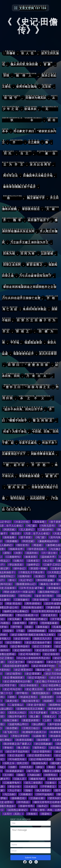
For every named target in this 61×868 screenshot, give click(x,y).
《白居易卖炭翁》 (14, 771)
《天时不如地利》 (44, 794)
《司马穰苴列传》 (17, 759)
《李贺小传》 (14, 786)
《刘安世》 (8, 631)
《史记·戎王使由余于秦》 (38, 642)
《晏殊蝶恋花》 (18, 798)
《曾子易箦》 (26, 537)
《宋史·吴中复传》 (36, 705)
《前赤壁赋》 (12, 728)
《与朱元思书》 (48, 526)
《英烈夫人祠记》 (17, 713)
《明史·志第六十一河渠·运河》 (19, 592)
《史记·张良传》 (51, 654)
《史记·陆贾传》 (14, 674)
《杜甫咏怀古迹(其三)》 (34, 732)
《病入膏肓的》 (43, 790)
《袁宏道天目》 (49, 615)
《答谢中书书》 (26, 806)
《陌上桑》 (34, 716)
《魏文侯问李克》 (31, 701)
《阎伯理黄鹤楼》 (37, 631)
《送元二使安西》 (33, 783)
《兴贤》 (18, 553)
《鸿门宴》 (31, 526)
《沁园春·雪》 (39, 736)
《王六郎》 (8, 775)
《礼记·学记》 (26, 580)
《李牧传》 (8, 748)
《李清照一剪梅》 (38, 568)
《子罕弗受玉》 (48, 786)
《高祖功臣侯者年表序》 (16, 666)
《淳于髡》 (16, 627)
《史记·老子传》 (16, 662)
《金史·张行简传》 (44, 596)
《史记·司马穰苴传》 (29, 654)
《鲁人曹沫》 (23, 748)
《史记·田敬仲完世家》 (41, 759)
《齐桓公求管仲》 (20, 736)
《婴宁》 (33, 623)
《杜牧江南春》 (11, 720)
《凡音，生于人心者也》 (37, 533)
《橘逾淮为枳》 (37, 779)
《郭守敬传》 (22, 693)
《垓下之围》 (33, 771)
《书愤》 (52, 576)
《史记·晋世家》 (33, 674)
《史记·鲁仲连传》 (20, 646)
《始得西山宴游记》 (17, 810)
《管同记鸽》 (25, 596)
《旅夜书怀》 (19, 623)
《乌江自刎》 (9, 794)
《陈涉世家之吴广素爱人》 (17, 744)
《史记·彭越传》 (35, 662)
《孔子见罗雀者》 (38, 713)
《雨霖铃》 (46, 814)
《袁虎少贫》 (12, 701)
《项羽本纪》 (39, 748)
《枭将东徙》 (42, 627)
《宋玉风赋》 (14, 619)
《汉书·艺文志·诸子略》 (31, 588)
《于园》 (21, 631)
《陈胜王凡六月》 (42, 639)
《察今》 (12, 580)
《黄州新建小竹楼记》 (36, 619)
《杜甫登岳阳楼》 (24, 740)
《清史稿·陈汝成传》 (32, 607)
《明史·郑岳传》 (14, 603)
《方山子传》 (14, 790)
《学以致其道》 (16, 565)
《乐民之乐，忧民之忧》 (16, 763)
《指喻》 (28, 790)
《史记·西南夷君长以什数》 (17, 681)
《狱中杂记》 (19, 568)
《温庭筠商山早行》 (18, 724)
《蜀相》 (51, 767)
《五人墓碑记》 (27, 529)
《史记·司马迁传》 (12, 689)
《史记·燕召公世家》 (46, 650)
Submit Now (30, 857)
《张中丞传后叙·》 (37, 549)
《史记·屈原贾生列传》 (39, 755)
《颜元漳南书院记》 (48, 592)
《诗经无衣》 (26, 767)
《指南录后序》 (16, 549)
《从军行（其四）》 (13, 814)
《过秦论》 (51, 783)
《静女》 (40, 767)
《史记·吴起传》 (16, 755)
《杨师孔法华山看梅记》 (16, 611)
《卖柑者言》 (33, 561)
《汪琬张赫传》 (21, 600)
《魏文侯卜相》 (43, 670)
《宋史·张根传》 (41, 600)
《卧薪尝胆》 (47, 697)
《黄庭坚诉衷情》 (31, 720)
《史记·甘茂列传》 (37, 677)
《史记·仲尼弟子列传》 (44, 666)
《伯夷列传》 (24, 576)
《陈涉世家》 (43, 740)
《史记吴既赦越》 (43, 744)
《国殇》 (21, 775)
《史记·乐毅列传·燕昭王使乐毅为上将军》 (33, 635)
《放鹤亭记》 (33, 565)
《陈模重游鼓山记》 (26, 584)
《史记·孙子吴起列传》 (17, 751)
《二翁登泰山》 (16, 705)
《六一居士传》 (49, 553)
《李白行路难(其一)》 (27, 615)
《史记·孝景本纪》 (23, 670)
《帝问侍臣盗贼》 (45, 580)
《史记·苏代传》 (22, 639)
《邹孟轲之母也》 (28, 697)
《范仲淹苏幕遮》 (49, 623)
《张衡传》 (32, 814)
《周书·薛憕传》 (33, 603)
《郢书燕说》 (23, 802)
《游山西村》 (38, 724)
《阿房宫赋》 (9, 529)
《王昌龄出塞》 (37, 798)
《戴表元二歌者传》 (50, 584)
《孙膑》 (29, 627)
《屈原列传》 (32, 553)
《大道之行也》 (22, 522)
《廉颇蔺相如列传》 (48, 541)
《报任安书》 (23, 545)
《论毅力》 (18, 561)
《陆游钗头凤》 (39, 763)
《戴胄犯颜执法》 (41, 693)
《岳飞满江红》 (11, 732)
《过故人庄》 (19, 779)
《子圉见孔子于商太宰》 (31, 572)
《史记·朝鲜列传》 (22, 650)
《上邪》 (47, 720)
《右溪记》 (39, 576)
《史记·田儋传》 (14, 642)
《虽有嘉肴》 (39, 522)
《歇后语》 (16, 533)
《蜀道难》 (37, 545)
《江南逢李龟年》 (12, 783)
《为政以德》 (34, 775)
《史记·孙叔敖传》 (29, 685)
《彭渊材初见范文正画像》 (30, 709)
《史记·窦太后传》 (34, 689)
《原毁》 (7, 553)
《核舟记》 (43, 806)
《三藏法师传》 (46, 529)
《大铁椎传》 (26, 794)
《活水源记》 (31, 786)
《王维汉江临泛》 (31, 728)
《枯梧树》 (48, 701)
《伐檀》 (12, 767)
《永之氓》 (48, 561)
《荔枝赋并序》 (48, 557)
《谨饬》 (12, 697)
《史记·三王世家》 (42, 646)
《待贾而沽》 (51, 775)
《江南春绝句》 (13, 557)
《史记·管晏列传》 (42, 751)
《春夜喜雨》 (31, 557)
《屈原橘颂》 (12, 541)
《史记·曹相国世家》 (14, 677)
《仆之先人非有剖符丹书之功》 (33, 658)
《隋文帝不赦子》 (17, 716)
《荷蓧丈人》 (49, 716)
